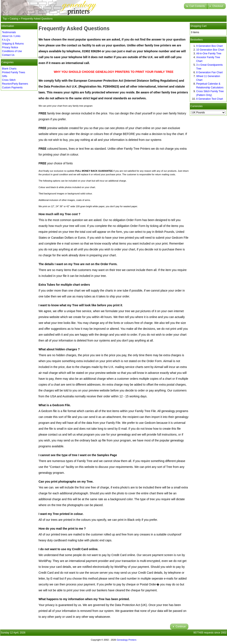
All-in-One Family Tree (209, 54)
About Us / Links (11, 36)
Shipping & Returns (13, 44)
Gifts (5, 76)
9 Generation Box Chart (210, 46)
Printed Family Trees (14, 72)
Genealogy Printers (126, 640)
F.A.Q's (6, 40)
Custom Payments (12, 88)
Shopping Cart (199, 26)
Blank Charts (9, 69)
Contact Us (8, 55)
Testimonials (9, 32)
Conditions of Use (12, 51)
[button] (196, 6)
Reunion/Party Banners (15, 84)
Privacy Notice (10, 47)
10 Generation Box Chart (210, 50)
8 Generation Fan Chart (210, 72)
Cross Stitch (9, 80)
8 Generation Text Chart (210, 99)
